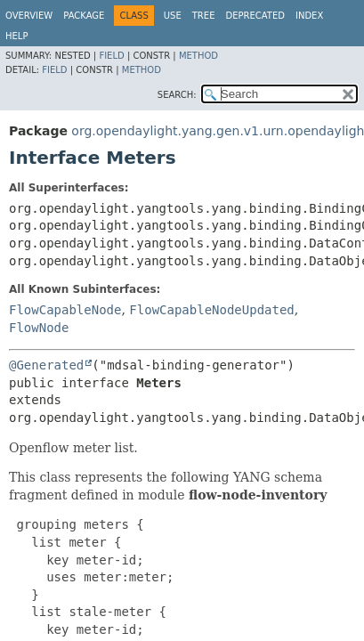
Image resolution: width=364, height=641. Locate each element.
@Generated (46, 365)
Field (111, 56)
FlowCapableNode (65, 310)
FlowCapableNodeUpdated (211, 310)
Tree (204, 16)
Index (309, 16)
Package (84, 16)
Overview (29, 16)
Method (198, 56)
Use (173, 16)
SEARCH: (177, 95)
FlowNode (39, 328)
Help (16, 36)
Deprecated (255, 16)
